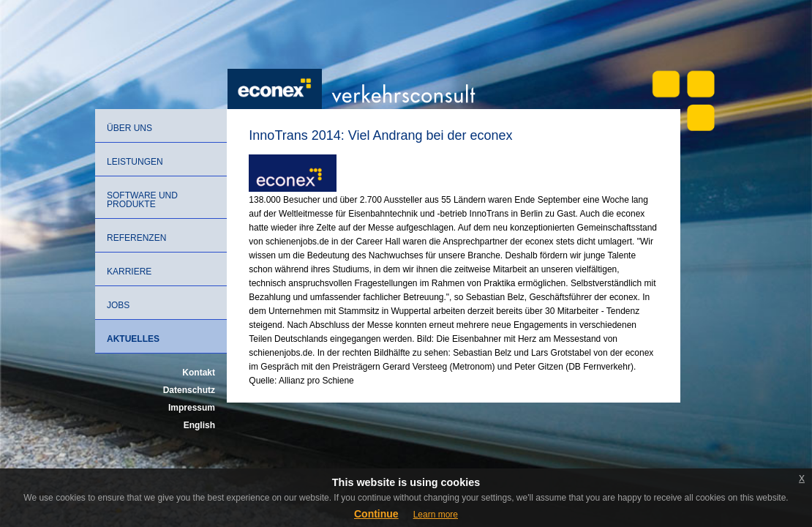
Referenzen (136, 238)
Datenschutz (189, 390)
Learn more (436, 515)
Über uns (129, 128)
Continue (376, 514)
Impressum (192, 408)
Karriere (129, 272)
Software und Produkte (142, 200)
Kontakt (199, 373)
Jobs (118, 305)
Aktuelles (133, 339)
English (199, 425)
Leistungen (135, 162)
